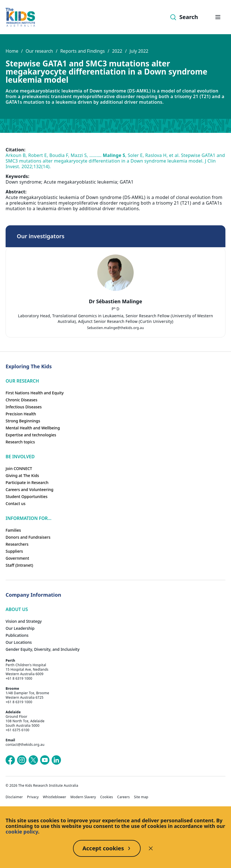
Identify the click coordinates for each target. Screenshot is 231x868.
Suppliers (14, 551)
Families (13, 530)
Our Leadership (20, 628)
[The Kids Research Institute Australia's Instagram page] (22, 760)
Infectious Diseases (24, 407)
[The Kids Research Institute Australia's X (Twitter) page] (33, 760)
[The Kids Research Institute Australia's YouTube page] (45, 760)
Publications (17, 635)
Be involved (20, 457)
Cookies (107, 797)
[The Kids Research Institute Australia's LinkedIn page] (56, 760)
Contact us (16, 504)
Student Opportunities (27, 497)
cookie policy (22, 832)
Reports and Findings (82, 51)
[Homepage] (20, 17)
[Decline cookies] (151, 848)
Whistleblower (54, 797)
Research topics (20, 442)
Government (17, 558)
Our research (39, 51)
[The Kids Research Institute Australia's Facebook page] (10, 760)
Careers (123, 797)
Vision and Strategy (24, 621)
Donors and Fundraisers (28, 537)
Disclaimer (14, 797)
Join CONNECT (19, 468)
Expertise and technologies (31, 435)
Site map (141, 797)
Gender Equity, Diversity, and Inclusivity (43, 649)
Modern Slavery (83, 797)
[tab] (115, 310)
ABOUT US (17, 609)
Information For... (29, 518)
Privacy (33, 797)
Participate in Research (27, 482)
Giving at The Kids (22, 475)
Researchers (17, 544)
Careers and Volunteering (30, 489)
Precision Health (21, 414)
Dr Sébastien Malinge (115, 301)
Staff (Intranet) (19, 565)
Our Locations (19, 642)
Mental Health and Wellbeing (33, 428)
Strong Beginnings (23, 421)
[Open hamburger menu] (218, 17)
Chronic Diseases (21, 400)
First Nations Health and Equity (35, 393)
